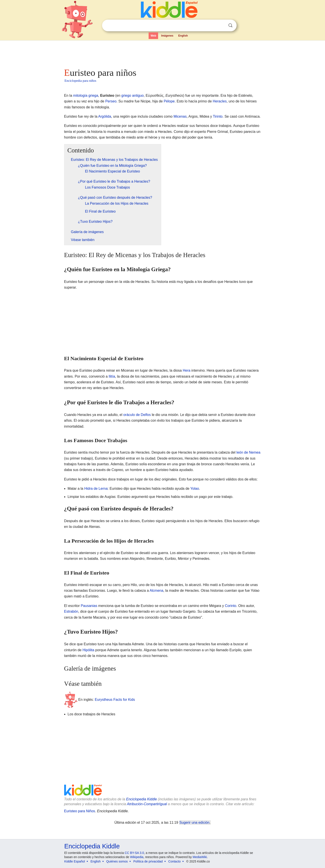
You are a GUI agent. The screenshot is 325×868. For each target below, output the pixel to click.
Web (153, 36)
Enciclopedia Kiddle (142, 799)
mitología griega (86, 96)
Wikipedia (137, 857)
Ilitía (112, 376)
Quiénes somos (117, 861)
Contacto (174, 861)
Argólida (105, 116)
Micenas (180, 116)
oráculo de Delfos (137, 415)
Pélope (169, 101)
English (183, 36)
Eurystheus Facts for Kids (115, 700)
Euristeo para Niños (80, 811)
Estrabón (71, 611)
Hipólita (88, 650)
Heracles (220, 101)
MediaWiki (200, 857)
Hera (187, 370)
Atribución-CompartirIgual (147, 804)
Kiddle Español (75, 861)
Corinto (231, 606)
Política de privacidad (148, 861)
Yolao (195, 489)
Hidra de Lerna (96, 489)
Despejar (221, 26)
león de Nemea (248, 452)
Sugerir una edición (194, 823)
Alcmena (156, 591)
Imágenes (167, 36)
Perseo (111, 101)
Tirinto (218, 116)
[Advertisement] (162, 53)
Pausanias (89, 606)
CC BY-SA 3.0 (134, 853)
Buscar (230, 25)
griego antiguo (132, 96)
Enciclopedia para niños (80, 81)
